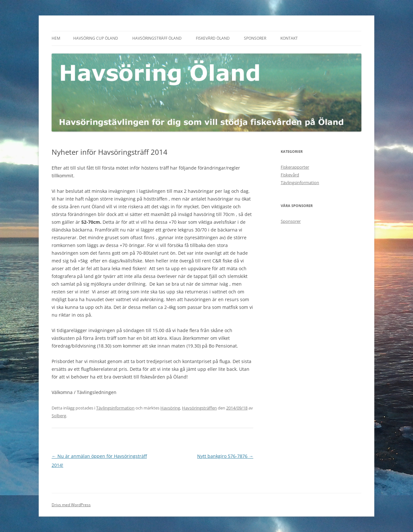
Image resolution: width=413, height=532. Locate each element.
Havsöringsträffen (199, 408)
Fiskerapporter (295, 167)
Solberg (59, 416)
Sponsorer (255, 38)
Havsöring (170, 408)
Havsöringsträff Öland (157, 38)
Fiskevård (290, 175)
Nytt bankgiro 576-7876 (225, 456)
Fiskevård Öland (213, 38)
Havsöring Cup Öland (96, 38)
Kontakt (289, 38)
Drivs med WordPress (71, 505)
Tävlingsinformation (115, 408)
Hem (56, 38)
